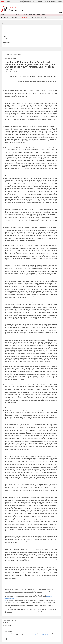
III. (3, 32)
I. (3, 27)
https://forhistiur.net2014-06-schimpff (40, 635)
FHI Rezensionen (37, 17)
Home (2, 15)
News (25, 15)
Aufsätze (14, 50)
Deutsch (2, 2)
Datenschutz (47, 2)
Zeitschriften (42, 15)
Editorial (32, 15)
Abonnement (39, 2)
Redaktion (21, 2)
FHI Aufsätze (26, 17)
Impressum (54, 2)
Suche (60, 13)
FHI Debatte (47, 17)
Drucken (7, 640)
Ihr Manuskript (28, 2)
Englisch (8, 2)
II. (3, 29)
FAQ (34, 2)
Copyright (60, 2)
